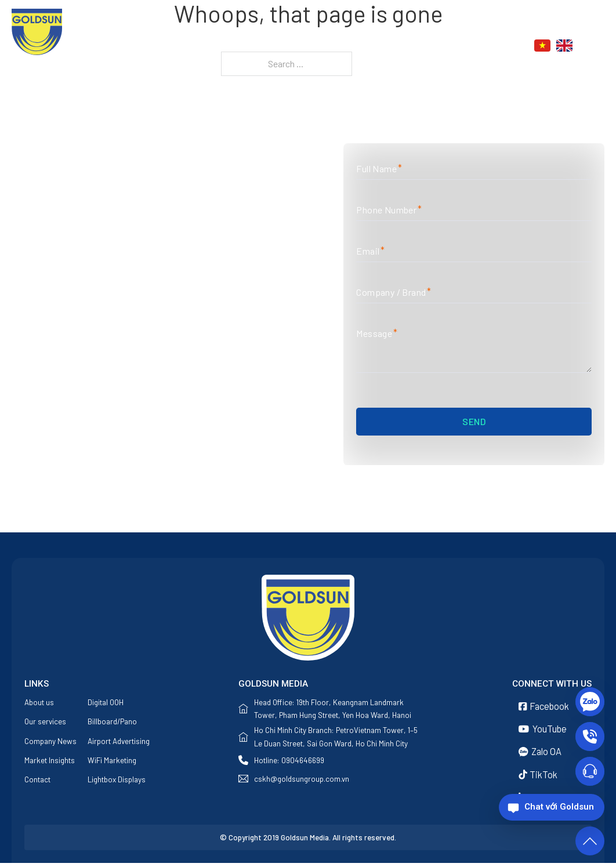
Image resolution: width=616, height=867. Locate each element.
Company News (50, 742)
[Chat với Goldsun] (552, 807)
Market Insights (50, 761)
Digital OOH (106, 703)
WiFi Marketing (112, 761)
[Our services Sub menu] (380, 46)
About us (276, 46)
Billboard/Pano (112, 723)
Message (376, 333)
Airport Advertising (119, 742)
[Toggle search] (598, 46)
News (408, 46)
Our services (339, 46)
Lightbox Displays (117, 781)
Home (232, 46)
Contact (466, 46)
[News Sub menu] (430, 46)
